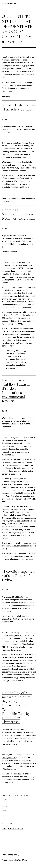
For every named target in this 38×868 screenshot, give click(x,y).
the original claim (9, 340)
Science (11, 829)
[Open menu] (35, 3)
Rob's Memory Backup (11, 3)
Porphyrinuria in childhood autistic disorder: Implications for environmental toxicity (16, 391)
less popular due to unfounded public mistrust (16, 449)
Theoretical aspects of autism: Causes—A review (19, 576)
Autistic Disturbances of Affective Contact (19, 107)
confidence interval (17, 312)
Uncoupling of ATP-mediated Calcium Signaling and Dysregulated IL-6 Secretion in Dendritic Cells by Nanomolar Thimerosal (17, 707)
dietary (5, 556)
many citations (15, 143)
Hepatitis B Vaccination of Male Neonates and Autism (19, 214)
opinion (5, 829)
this (8, 57)
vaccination (19, 829)
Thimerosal (22, 440)
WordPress (23, 860)
